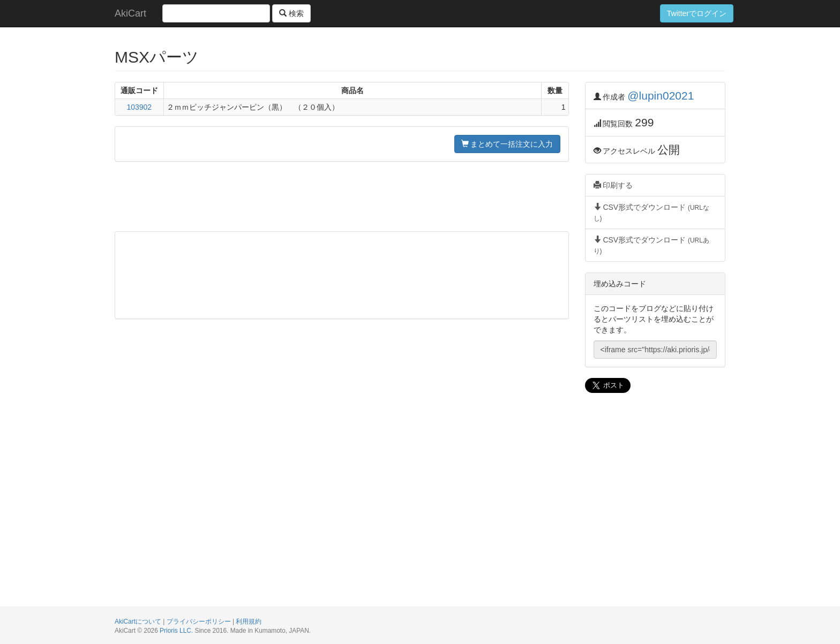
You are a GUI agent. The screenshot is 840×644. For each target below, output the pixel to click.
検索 (291, 13)
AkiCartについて (138, 622)
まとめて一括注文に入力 (507, 144)
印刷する (613, 185)
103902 (139, 107)
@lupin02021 (661, 96)
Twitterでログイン (697, 13)
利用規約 (249, 622)
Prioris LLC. (176, 631)
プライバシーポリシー (199, 622)
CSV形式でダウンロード (651, 213)
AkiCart (130, 13)
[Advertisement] (342, 196)
